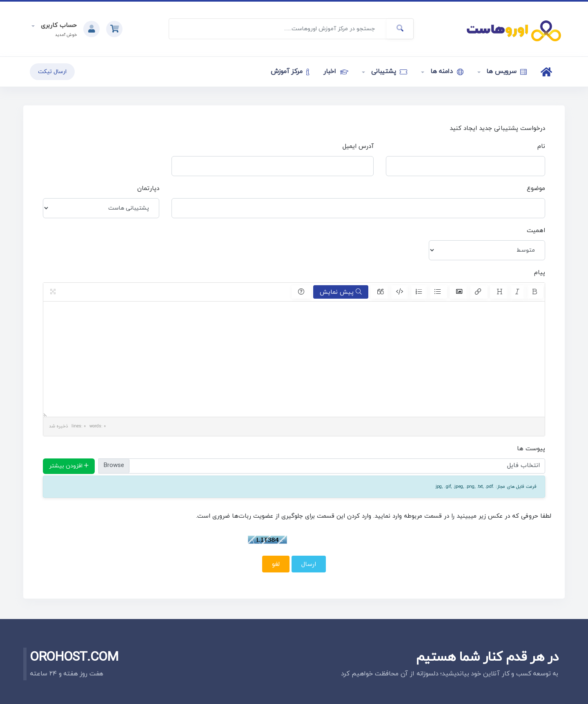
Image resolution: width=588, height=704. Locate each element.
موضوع (536, 189)
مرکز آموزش (290, 72)
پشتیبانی (388, 72)
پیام (540, 273)
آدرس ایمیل (358, 146)
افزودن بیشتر (69, 466)
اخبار (336, 72)
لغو (276, 564)
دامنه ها (446, 72)
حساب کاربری (58, 26)
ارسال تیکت (52, 72)
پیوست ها (531, 449)
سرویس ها (506, 72)
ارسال (309, 564)
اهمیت (536, 231)
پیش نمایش (341, 292)
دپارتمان (148, 189)
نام (541, 146)
